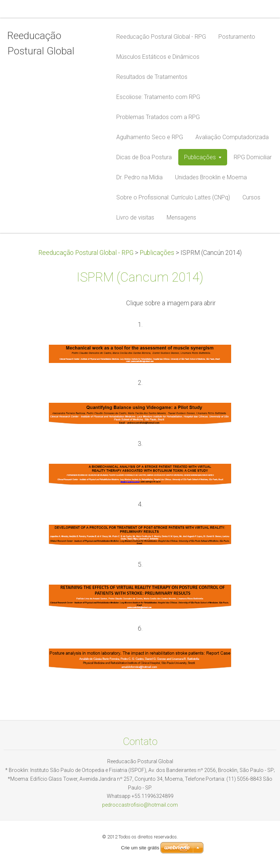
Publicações (157, 253)
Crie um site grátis (140, 848)
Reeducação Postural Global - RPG (86, 253)
